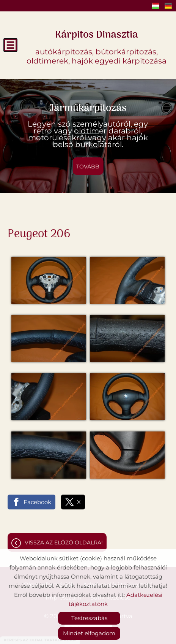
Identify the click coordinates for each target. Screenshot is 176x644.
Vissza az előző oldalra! (64, 542)
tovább (88, 167)
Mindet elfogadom (89, 633)
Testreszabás (89, 618)
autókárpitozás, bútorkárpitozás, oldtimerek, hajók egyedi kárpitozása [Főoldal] (97, 46)
